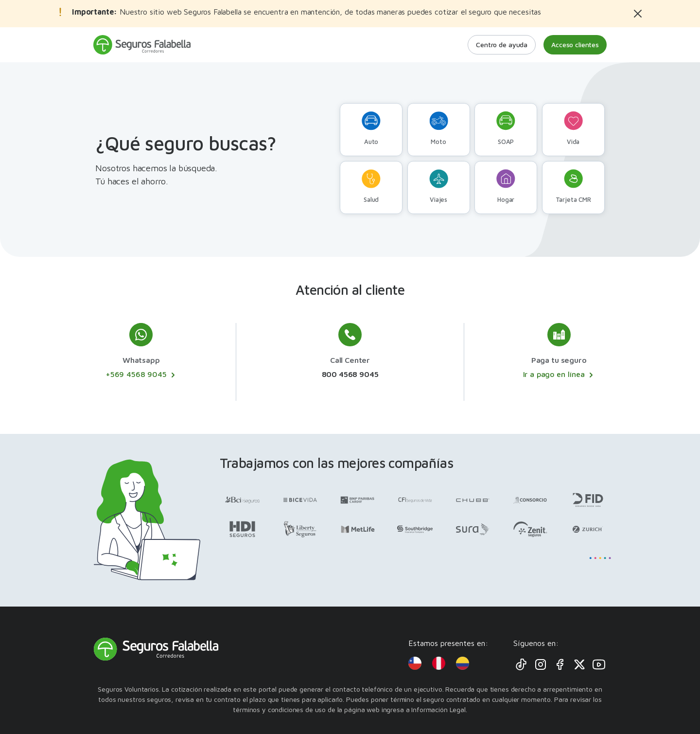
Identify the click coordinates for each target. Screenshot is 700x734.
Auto (371, 128)
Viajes (439, 186)
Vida (573, 128)
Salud (371, 186)
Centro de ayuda (502, 45)
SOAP (506, 128)
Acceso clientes (575, 45)
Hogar (506, 186)
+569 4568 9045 (141, 375)
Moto (439, 128)
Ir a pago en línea (559, 375)
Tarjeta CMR (573, 186)
